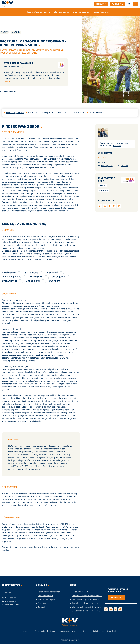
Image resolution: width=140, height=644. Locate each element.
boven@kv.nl (105, 166)
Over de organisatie (15, 113)
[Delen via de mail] (114, 206)
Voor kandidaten (45, 596)
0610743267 (105, 163)
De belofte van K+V (80, 592)
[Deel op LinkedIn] (100, 206)
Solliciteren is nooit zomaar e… (86, 611)
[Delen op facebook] (110, 206)
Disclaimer (27, 631)
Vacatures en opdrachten (49, 592)
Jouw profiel (48, 113)
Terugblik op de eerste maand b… (87, 603)
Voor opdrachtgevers (47, 599)
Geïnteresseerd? (97, 113)
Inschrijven (117, 597)
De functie (33, 113)
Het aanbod (63, 113)
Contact (101, 4)
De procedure (79, 113)
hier (112, 12)
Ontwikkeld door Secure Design (105, 631)
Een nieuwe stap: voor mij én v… (86, 599)
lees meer (9, 81)
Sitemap (86, 631)
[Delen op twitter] (105, 206)
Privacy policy (40, 631)
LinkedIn (123, 166)
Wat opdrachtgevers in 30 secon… (87, 607)
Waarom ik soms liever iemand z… (87, 596)
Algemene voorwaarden (69, 631)
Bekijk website (12, 66)
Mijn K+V (117, 4)
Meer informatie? (9, 92)
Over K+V (42, 603)
